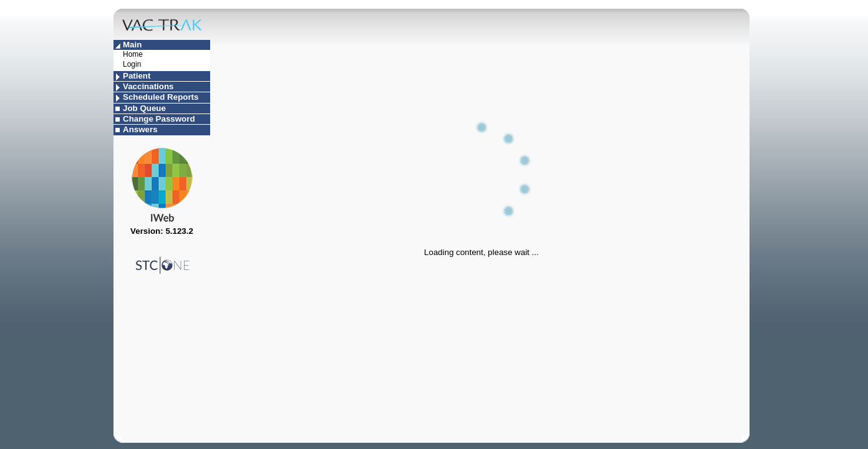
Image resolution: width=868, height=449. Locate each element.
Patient (137, 76)
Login (132, 64)
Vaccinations (148, 86)
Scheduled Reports (161, 97)
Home (133, 54)
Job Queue (144, 108)
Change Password (159, 119)
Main (132, 45)
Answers (140, 129)
